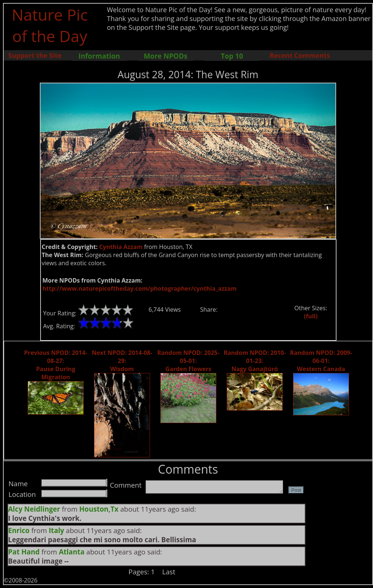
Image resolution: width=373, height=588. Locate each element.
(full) (311, 316)
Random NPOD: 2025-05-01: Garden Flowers (189, 361)
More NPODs (165, 56)
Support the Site (35, 55)
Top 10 (232, 56)
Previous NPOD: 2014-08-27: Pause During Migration (55, 365)
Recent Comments (300, 55)
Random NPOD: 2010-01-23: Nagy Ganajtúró (255, 361)
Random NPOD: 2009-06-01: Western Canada (321, 361)
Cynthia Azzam (121, 247)
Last (169, 572)
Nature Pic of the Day (50, 25)
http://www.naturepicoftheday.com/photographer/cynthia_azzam (140, 288)
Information (99, 56)
